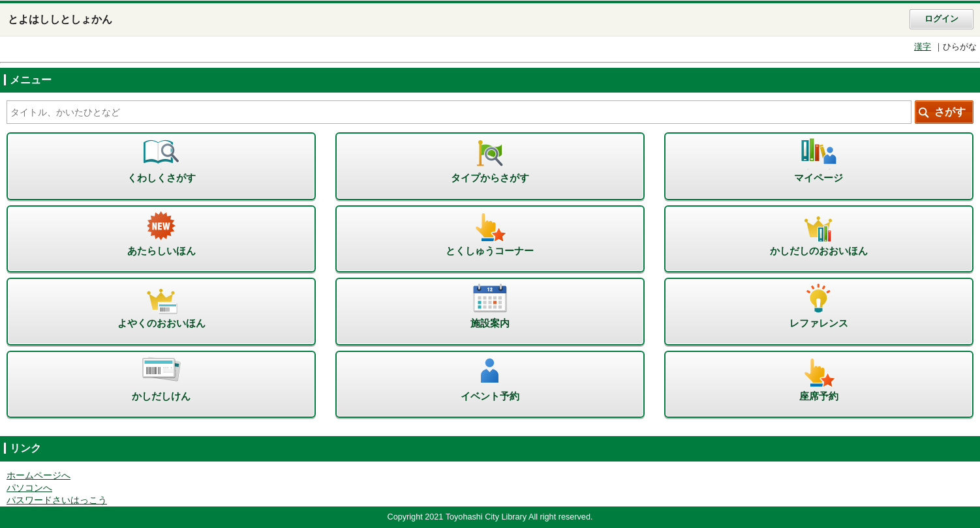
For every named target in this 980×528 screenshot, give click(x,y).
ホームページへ (38, 476)
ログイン (942, 19)
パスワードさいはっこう (57, 500)
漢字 (923, 47)
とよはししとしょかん (60, 19)
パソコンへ (29, 488)
